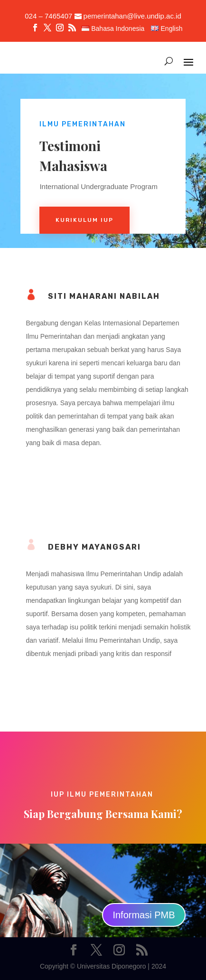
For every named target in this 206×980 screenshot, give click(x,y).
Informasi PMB (144, 915)
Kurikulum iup (84, 220)
